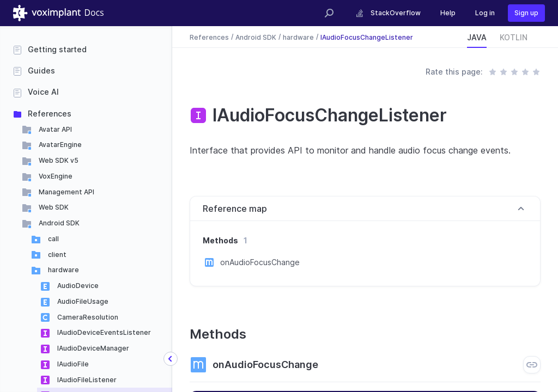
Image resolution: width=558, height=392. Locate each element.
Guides (41, 71)
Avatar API (54, 129)
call (53, 239)
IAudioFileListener (86, 380)
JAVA (477, 37)
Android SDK (58, 223)
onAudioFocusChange (260, 262)
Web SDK (53, 207)
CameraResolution (87, 317)
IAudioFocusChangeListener (367, 37)
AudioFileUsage (82, 301)
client (56, 255)
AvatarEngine (59, 145)
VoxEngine (55, 176)
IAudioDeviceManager (92, 348)
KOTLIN (514, 37)
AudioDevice (77, 286)
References (50, 114)
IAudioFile (72, 364)
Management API (66, 192)
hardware (63, 270)
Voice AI (43, 92)
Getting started (57, 49)
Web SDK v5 (58, 160)
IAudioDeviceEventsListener (103, 332)
